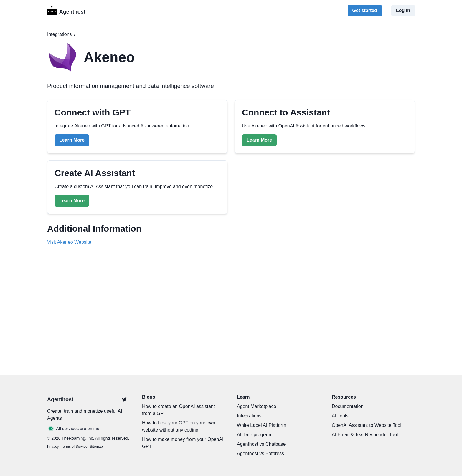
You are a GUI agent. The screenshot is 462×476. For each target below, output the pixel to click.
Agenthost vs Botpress (260, 453)
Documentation (348, 406)
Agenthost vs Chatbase (261, 444)
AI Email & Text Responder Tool (365, 435)
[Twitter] (124, 399)
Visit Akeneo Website (69, 242)
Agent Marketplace (256, 406)
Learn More (72, 140)
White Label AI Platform (261, 425)
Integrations (60, 34)
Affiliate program (254, 435)
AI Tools (340, 416)
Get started (365, 10)
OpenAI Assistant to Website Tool (367, 425)
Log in (403, 10)
